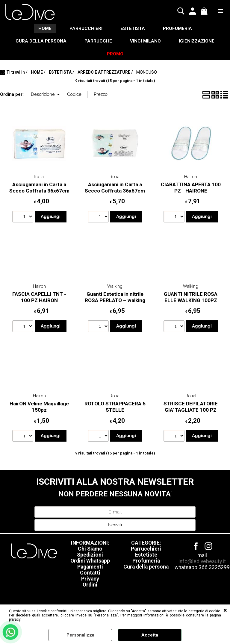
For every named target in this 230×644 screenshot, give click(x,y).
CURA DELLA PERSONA (41, 41)
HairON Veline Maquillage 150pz (39, 407)
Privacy (90, 579)
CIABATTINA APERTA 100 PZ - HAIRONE (191, 188)
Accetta (150, 635)
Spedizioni (90, 555)
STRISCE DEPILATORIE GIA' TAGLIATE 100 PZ (191, 407)
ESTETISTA (133, 28)
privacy (15, 619)
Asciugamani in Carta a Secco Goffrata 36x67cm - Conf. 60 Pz (39, 191)
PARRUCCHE (98, 41)
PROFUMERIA (177, 28)
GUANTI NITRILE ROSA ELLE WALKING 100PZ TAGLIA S (191, 300)
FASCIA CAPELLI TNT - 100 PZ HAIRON (39, 297)
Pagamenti (90, 567)
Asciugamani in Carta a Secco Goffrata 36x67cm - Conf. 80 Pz (115, 191)
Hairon (191, 177)
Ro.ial (39, 177)
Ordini (90, 585)
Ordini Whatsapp (90, 561)
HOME (45, 28)
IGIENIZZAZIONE (197, 41)
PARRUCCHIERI (86, 28)
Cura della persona (146, 567)
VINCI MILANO (145, 41)
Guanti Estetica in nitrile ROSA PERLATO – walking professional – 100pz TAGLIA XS (115, 303)
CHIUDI (225, 610)
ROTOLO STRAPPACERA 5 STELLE (115, 407)
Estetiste (146, 555)
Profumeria (146, 561)
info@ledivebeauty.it (202, 561)
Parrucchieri (146, 549)
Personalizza (80, 635)
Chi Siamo (90, 549)
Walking (115, 286)
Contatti (90, 573)
